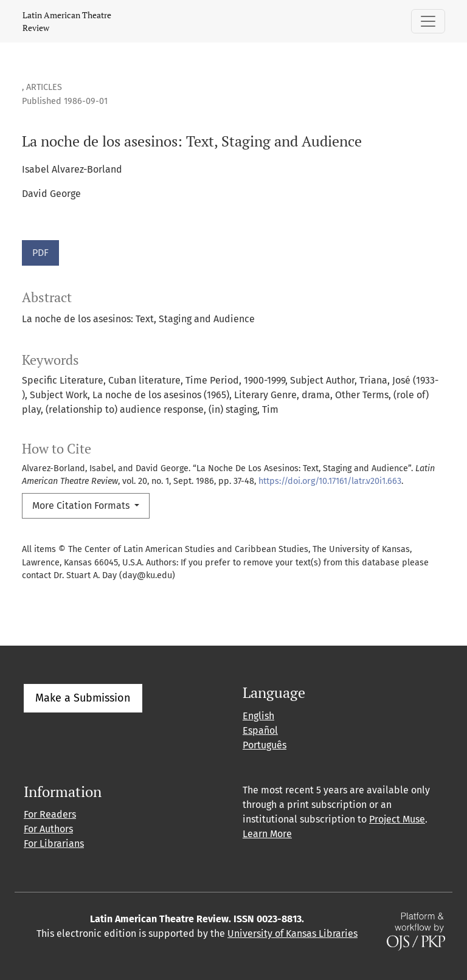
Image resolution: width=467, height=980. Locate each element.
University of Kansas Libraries (292, 933)
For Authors (48, 829)
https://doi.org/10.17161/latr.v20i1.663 (330, 481)
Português (265, 745)
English (258, 716)
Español (260, 730)
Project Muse (397, 819)
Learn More (267, 834)
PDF (40, 253)
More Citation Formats (82, 506)
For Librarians (54, 844)
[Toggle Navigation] (428, 21)
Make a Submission (83, 698)
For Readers (50, 814)
